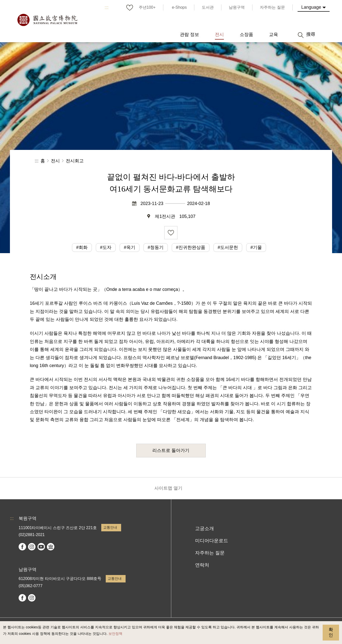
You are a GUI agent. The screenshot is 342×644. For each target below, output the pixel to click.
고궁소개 (205, 528)
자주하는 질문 (210, 553)
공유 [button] (253, 161)
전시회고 (75, 161)
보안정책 (115, 634)
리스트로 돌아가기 (171, 450)
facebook (22, 547)
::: (107, 7)
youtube (41, 547)
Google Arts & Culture (51, 547)
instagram (32, 547)
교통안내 (110, 527)
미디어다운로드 (212, 541)
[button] (270, 161)
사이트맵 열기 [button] (168, 488)
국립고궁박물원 (47, 20)
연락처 (202, 565)
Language (311, 7)
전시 (55, 161)
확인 (331, 632)
